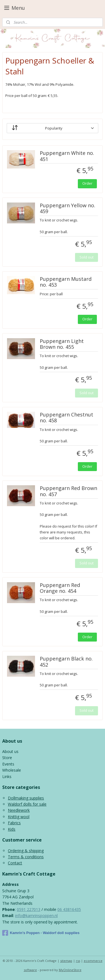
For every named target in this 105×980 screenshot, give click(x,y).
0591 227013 (29, 909)
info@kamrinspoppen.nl (36, 916)
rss (78, 961)
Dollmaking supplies (26, 798)
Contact (15, 863)
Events (8, 764)
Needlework (19, 810)
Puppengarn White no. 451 (67, 156)
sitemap (66, 961)
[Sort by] (53, 128)
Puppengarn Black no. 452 (66, 662)
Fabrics (14, 823)
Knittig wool (19, 817)
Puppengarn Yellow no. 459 (67, 209)
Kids (12, 829)
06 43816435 (69, 909)
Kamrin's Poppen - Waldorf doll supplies (41, 933)
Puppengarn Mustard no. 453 (66, 282)
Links (7, 777)
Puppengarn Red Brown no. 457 (68, 491)
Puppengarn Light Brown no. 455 (62, 344)
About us (10, 751)
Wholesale (12, 770)
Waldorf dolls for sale (27, 804)
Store (7, 758)
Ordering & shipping (26, 851)
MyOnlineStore (70, 970)
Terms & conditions (26, 857)
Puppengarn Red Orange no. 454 (60, 588)
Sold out (87, 257)
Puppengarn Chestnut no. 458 (66, 418)
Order (87, 183)
